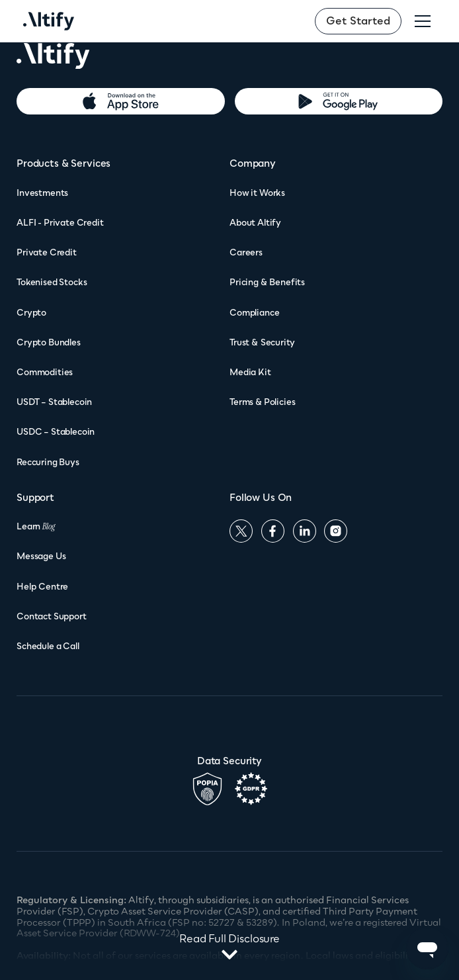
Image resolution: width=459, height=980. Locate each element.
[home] (49, 21)
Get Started (358, 21)
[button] (423, 21)
